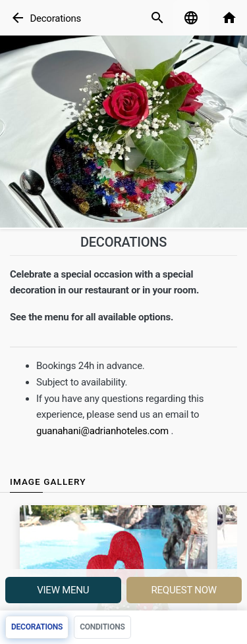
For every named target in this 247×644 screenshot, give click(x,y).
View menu (63, 590)
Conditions (102, 627)
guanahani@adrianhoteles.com (102, 431)
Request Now (184, 590)
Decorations (55, 18)
